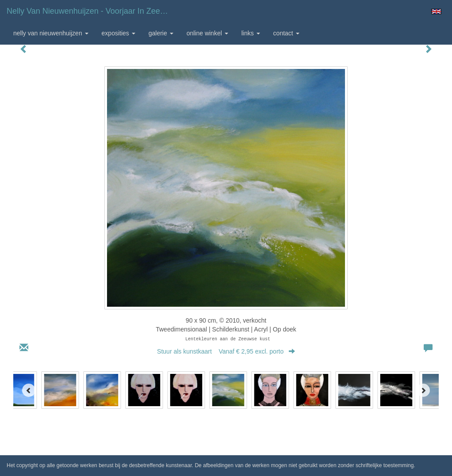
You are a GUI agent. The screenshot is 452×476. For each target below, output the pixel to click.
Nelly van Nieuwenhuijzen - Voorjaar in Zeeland (91, 11)
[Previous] (29, 390)
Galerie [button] (161, 33)
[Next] (423, 390)
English (436, 11)
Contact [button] (286, 33)
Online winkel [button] (207, 33)
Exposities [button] (119, 33)
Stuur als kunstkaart (226, 351)
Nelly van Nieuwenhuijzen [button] (51, 33)
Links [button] (251, 33)
